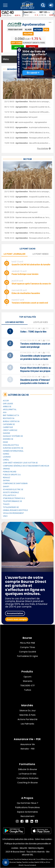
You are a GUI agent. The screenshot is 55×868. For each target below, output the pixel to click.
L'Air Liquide (8, 404)
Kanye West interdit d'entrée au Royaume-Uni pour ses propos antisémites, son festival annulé (36, 371)
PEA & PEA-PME (28, 643)
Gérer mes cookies (43, 839)
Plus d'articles (43, 149)
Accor (6, 401)
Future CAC (28, 12)
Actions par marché (27, 719)
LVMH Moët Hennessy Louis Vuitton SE (20, 463)
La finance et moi (27, 774)
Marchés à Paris (27, 715)
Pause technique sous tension (25, 274)
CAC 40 (7, 12)
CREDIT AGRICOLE (10, 430)
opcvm (27, 677)
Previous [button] (23, 14)
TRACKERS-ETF (27, 686)
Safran (6, 481)
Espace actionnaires (27, 812)
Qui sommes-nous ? (27, 803)
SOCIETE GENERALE (11, 492)
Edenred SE (8, 439)
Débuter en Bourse (28, 769)
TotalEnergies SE (11, 507)
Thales (6, 504)
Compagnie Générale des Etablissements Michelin (26, 466)
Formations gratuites (28, 778)
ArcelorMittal (10, 410)
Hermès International (13, 451)
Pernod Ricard (10, 472)
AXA (5, 412)
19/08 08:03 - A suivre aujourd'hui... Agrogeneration (26, 122)
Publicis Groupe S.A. (12, 475)
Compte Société (28, 652)
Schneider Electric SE (13, 490)
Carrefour (8, 427)
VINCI (5, 516)
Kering (6, 454)
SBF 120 (43, 12)
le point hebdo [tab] (41, 254)
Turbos (28, 690)
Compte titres (28, 647)
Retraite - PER (28, 749)
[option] (30, 14)
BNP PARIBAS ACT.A (11, 415)
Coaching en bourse (27, 783)
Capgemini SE (9, 424)
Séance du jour (28, 711)
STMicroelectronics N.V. (14, 498)
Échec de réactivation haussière (26, 293)
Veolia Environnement (13, 513)
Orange (6, 469)
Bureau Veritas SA (11, 421)
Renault (7, 478)
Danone (7, 433)
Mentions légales (36, 848)
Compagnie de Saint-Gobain (15, 483)
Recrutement (28, 816)
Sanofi (6, 487)
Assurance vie (28, 744)
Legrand (7, 457)
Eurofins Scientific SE (13, 448)
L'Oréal (6, 460)
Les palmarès (27, 724)
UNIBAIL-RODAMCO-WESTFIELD (15, 510)
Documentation (15, 613)
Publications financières (27, 807)
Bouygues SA (9, 418)
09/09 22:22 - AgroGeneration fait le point (21, 117)
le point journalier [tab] (15, 254)
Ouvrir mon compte (17, 619)
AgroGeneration (34, 24)
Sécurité (23, 848)
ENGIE (5, 442)
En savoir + (33, 73)
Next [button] (54, 14)
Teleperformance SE (12, 501)
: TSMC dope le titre (33, 332)
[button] (43, 5)
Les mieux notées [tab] (15, 322)
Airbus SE (7, 407)
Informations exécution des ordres (18, 839)
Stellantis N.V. (10, 495)
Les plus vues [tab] (40, 322)
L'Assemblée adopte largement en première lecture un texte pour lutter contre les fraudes (35, 359)
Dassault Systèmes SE (13, 436)
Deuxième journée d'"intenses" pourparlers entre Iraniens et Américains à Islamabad (35, 383)
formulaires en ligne (27, 656)
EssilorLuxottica (11, 445)
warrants (28, 681)
